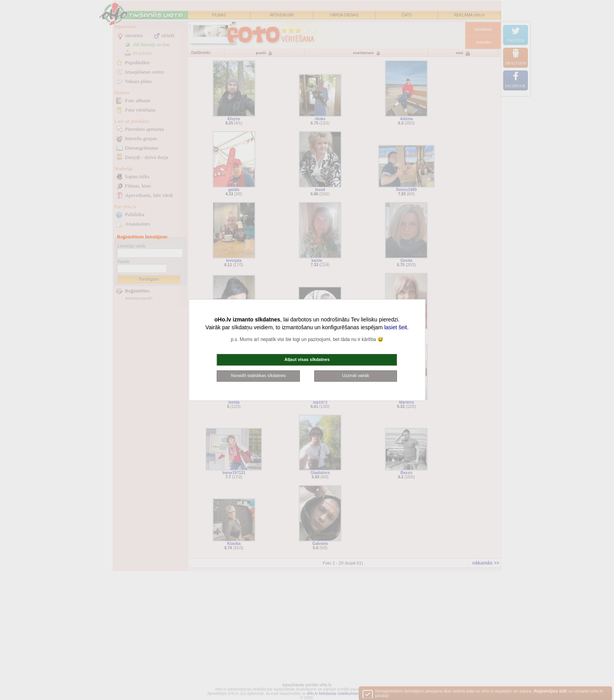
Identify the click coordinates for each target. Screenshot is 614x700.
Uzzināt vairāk (356, 375)
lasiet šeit (395, 327)
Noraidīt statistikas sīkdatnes (258, 375)
